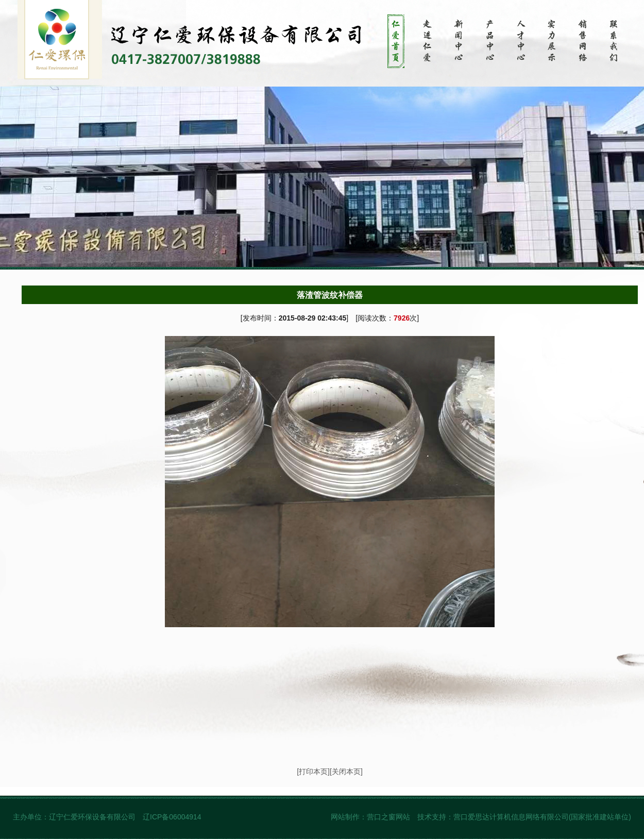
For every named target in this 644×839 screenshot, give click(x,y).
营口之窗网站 (388, 817)
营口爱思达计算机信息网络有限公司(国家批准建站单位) (542, 817)
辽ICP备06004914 (173, 817)
